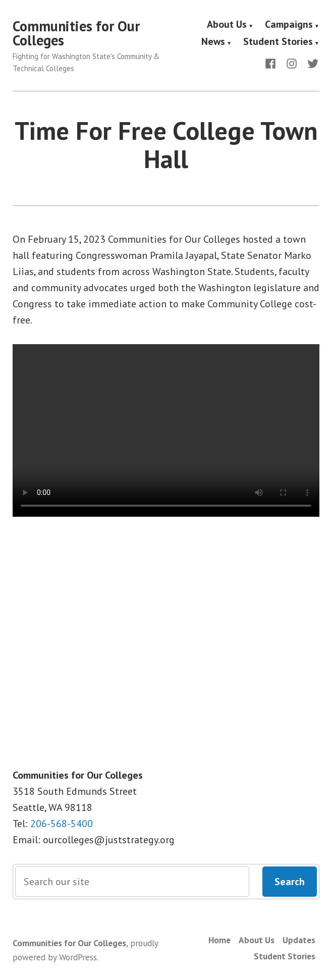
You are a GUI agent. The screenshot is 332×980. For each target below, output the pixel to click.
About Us (227, 25)
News (213, 42)
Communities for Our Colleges (76, 33)
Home (219, 940)
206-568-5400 (62, 824)
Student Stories (278, 42)
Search (290, 882)
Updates (299, 940)
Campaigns (289, 25)
